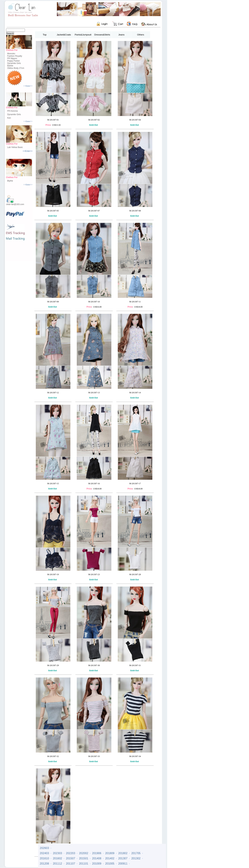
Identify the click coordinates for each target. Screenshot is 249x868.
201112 (57, 864)
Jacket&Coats (64, 35)
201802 (123, 853)
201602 (57, 858)
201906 (97, 853)
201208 (44, 864)
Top (45, 35)
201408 (97, 858)
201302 (136, 858)
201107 (70, 864)
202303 (57, 853)
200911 (123, 864)
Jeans (121, 35)
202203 (70, 853)
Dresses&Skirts (102, 35)
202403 (44, 853)
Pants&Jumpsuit (83, 35)
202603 (44, 848)
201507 (70, 858)
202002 (84, 853)
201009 (97, 864)
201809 (110, 853)
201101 (84, 864)
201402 (110, 858)
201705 (136, 853)
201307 (123, 858)
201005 (110, 864)
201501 (84, 858)
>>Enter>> (28, 86)
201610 (44, 858)
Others (141, 35)
